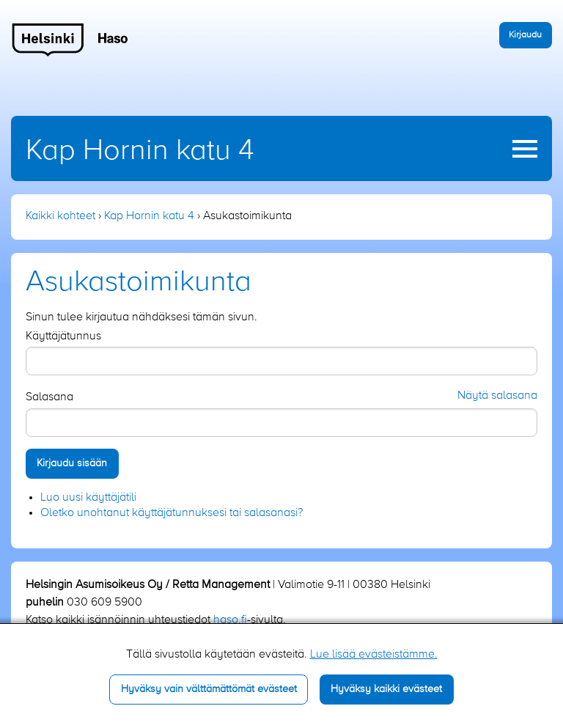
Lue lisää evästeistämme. (374, 655)
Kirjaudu (525, 35)
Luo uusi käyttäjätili (88, 498)
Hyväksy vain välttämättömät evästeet (209, 689)
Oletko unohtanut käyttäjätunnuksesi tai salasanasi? (172, 513)
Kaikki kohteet (60, 216)
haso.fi (230, 620)
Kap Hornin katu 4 (140, 151)
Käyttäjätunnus (63, 337)
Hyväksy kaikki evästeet (386, 689)
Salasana (49, 397)
